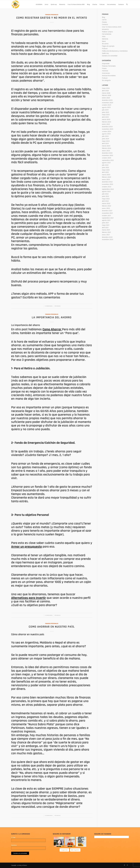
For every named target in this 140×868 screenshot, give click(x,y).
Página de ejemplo (108, 46)
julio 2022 (105, 194)
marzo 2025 (106, 119)
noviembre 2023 (108, 155)
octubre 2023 (107, 158)
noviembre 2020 (108, 239)
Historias (105, 71)
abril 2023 (105, 172)
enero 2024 (106, 151)
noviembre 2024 (108, 129)
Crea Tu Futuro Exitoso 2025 (112, 27)
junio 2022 (105, 196)
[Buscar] (127, 4)
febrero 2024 (107, 148)
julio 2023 (105, 165)
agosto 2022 (106, 191)
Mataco (59, 306)
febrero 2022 (107, 206)
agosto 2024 (106, 134)
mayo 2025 (106, 115)
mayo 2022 (106, 199)
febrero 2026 (107, 95)
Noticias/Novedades (109, 75)
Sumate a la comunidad (110, 56)
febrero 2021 (107, 232)
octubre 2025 (107, 105)
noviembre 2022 (108, 184)
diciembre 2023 (107, 153)
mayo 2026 (106, 88)
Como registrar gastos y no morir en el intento (52, 18)
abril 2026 (105, 91)
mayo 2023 (106, 170)
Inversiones (106, 73)
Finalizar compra (107, 32)
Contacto (105, 24)
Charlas (104, 22)
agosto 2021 (106, 220)
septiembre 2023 (108, 160)
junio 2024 (105, 139)
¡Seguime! (75, 850)
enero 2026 (106, 98)
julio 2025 (105, 110)
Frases (104, 68)
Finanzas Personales (52, 15)
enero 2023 (106, 179)
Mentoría (105, 39)
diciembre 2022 (107, 182)
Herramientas (107, 34)
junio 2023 (105, 167)
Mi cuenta (105, 44)
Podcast (105, 48)
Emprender (106, 63)
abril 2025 (105, 117)
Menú (104, 41)
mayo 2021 (106, 225)
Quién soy (105, 53)
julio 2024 (105, 136)
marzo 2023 (106, 175)
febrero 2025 (107, 122)
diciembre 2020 (107, 237)
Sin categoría (106, 80)
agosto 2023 (106, 163)
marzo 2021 (106, 230)
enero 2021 (106, 235)
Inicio (104, 36)
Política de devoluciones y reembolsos (115, 51)
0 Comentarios (49, 306)
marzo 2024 (106, 146)
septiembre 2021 (108, 218)
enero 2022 (106, 208)
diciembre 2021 (107, 211)
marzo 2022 (106, 203)
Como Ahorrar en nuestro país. (52, 627)
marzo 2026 (106, 93)
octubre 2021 (107, 215)
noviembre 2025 (108, 103)
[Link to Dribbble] (127, 865)
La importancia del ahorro (52, 317)
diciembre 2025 (107, 100)
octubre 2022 (107, 187)
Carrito (104, 20)
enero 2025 (106, 124)
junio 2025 (105, 112)
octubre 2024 (107, 131)
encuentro (105, 29)
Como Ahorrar (52, 329)
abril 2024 (105, 143)
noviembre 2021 (108, 213)
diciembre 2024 (107, 127)
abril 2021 (105, 227)
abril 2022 (105, 201)
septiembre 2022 (108, 189)
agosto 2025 (106, 107)
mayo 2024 (106, 141)
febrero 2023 (107, 177)
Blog (103, 17)
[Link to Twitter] (124, 865)
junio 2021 (105, 223)
